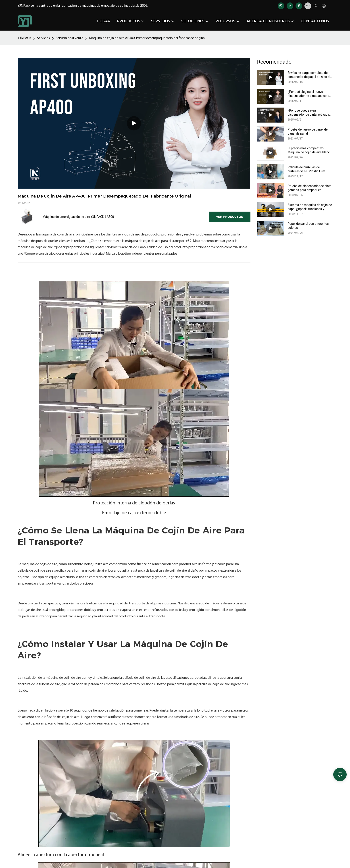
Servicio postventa (69, 38)
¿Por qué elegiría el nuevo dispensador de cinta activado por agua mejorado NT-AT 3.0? (309, 94)
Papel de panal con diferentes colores (308, 226)
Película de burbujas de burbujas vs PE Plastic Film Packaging (306, 169)
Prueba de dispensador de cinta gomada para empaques (310, 188)
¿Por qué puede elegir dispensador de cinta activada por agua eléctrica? (308, 113)
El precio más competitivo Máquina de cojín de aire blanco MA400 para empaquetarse (310, 150)
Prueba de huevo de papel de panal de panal (308, 131)
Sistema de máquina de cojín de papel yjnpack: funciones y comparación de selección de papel (310, 207)
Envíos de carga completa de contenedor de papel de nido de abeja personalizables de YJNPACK (309, 75)
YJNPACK (24, 38)
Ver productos (230, 217)
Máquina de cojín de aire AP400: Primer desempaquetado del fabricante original (147, 38)
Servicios (43, 38)
